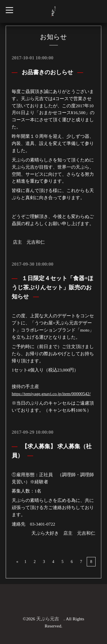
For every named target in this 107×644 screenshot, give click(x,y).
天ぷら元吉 (50, 619)
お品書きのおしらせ (47, 72)
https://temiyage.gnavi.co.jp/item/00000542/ (51, 394)
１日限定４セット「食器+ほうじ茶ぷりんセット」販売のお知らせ (53, 287)
